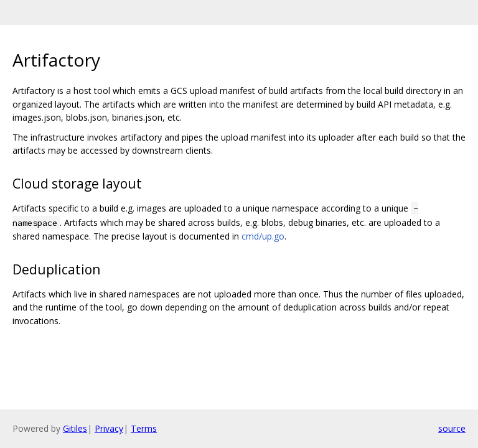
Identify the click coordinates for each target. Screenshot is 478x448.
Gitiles (75, 428)
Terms (144, 428)
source (452, 428)
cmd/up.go (263, 236)
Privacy (109, 428)
